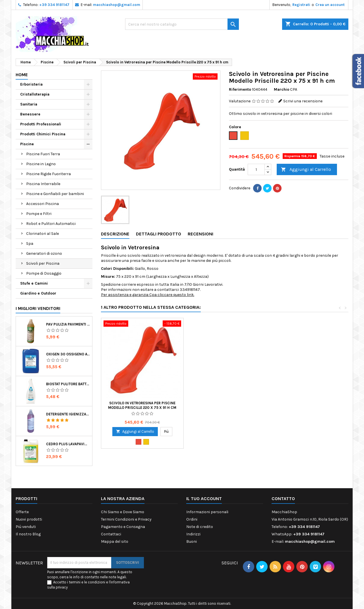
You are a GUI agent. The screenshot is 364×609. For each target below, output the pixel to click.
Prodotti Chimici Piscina (43, 134)
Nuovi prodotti (29, 519)
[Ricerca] (182, 24)
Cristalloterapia (35, 94)
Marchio (282, 89)
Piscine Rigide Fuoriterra (48, 174)
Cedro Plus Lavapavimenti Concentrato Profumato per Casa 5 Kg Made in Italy (68, 444)
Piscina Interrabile (43, 184)
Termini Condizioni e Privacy (126, 519)
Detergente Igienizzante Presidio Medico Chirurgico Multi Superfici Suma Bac (68, 414)
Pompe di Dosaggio (44, 273)
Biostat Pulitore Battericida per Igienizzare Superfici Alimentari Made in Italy (68, 384)
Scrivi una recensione (303, 101)
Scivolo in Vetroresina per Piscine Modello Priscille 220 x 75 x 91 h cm (142, 405)
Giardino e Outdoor (38, 293)
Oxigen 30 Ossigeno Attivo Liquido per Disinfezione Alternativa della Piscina (68, 354)
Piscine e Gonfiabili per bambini (55, 194)
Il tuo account (204, 499)
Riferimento (240, 89)
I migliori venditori (38, 308)
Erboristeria (31, 84)
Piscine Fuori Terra (43, 154)
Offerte (22, 512)
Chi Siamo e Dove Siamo (123, 512)
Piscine (27, 144)
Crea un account (330, 5)
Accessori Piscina (43, 204)
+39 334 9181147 (54, 5)
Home (22, 75)
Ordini (192, 519)
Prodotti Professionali (41, 124)
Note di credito (200, 527)
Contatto (283, 499)
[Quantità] (256, 169)
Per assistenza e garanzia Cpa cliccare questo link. (148, 295)
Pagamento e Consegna (123, 527)
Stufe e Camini (34, 283)
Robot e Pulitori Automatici (51, 224)
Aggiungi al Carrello (306, 170)
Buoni (192, 541)
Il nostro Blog (28, 534)
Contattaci (111, 534)
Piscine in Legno (41, 164)
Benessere (30, 114)
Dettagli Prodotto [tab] (159, 234)
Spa (30, 244)
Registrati (301, 5)
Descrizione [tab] (115, 234)
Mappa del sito (115, 541)
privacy (62, 587)
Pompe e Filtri (39, 214)
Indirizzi (193, 534)
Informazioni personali (207, 512)
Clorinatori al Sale (43, 234)
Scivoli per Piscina (43, 263)
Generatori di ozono (44, 253)
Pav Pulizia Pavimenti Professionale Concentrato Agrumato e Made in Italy (68, 324)
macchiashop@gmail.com (117, 5)
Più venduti (26, 527)
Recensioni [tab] (200, 234)
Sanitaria (29, 104)
